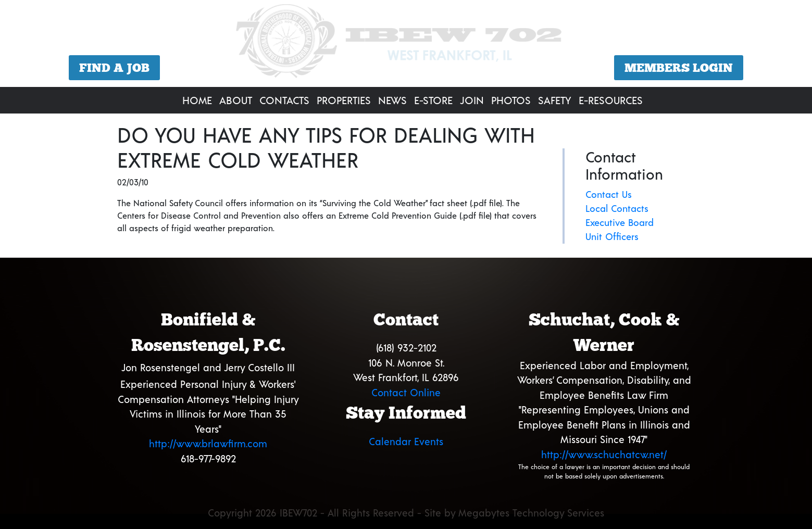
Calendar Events (406, 441)
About (236, 100)
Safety (555, 100)
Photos (511, 100)
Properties (344, 100)
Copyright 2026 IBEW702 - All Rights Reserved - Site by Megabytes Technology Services (406, 513)
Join (472, 100)
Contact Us (609, 194)
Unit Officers (612, 236)
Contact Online (406, 392)
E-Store (433, 100)
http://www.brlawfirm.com (208, 443)
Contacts (284, 100)
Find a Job (114, 68)
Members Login (679, 68)
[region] (406, 45)
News (392, 100)
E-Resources (611, 100)
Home (197, 100)
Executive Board (620, 222)
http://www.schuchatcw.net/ (604, 454)
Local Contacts (617, 208)
